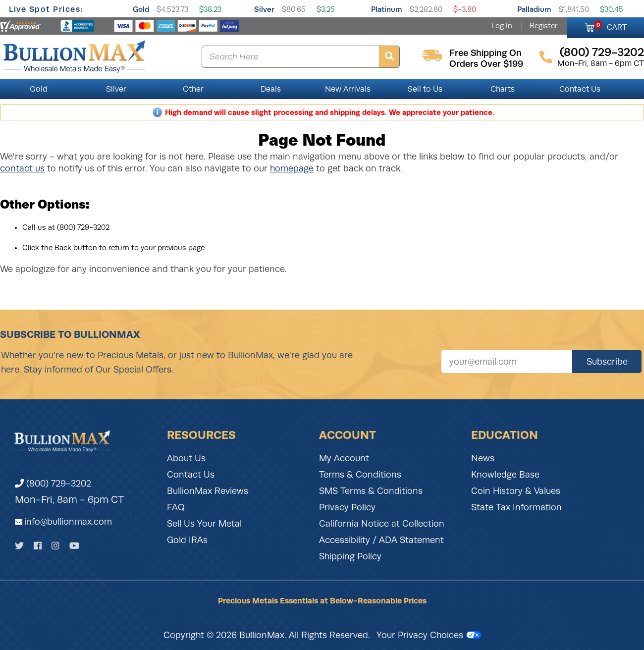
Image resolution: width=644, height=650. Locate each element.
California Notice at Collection (382, 524)
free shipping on (485, 53)
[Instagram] (55, 546)
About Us (186, 458)
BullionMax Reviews (208, 491)
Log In (502, 26)
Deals (271, 89)
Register (543, 26)
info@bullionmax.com (68, 522)
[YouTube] (74, 546)
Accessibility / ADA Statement (381, 540)
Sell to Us (425, 89)
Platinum (387, 9)
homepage (292, 168)
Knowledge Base (505, 475)
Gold (141, 9)
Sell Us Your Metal (204, 524)
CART (611, 26)
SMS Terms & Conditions (371, 491)
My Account (344, 458)
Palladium (534, 9)
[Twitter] (19, 546)
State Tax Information (516, 507)
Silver (264, 9)
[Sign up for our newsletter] (507, 361)
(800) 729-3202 (53, 484)
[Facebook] (38, 546)
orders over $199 (486, 64)
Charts (503, 89)
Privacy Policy (347, 507)
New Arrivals (348, 89)
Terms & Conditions (360, 475)
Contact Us (580, 89)
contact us (22, 168)
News (483, 458)
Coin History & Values (516, 491)
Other (193, 89)
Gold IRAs (187, 540)
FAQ (176, 507)
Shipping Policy (350, 556)
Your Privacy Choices (429, 635)
